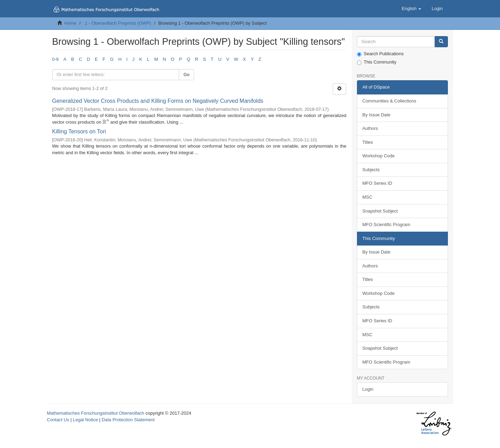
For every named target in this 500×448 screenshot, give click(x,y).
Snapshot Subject (380, 211)
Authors (370, 128)
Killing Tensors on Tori (79, 131)
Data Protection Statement (128, 420)
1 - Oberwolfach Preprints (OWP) (118, 23)
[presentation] (106, 122)
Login (368, 389)
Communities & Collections (389, 101)
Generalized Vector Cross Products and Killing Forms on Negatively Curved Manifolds (158, 101)
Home (70, 23)
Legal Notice (85, 420)
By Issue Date (377, 115)
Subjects (371, 170)
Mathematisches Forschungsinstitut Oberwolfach (95, 413)
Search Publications (380, 54)
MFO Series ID (377, 183)
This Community (377, 62)
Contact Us (58, 420)
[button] (411, 9)
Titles (368, 142)
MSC (368, 197)
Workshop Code (379, 156)
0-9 (55, 59)
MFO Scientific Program (386, 225)
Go (186, 74)
